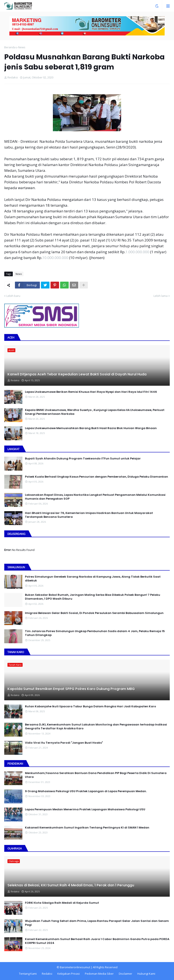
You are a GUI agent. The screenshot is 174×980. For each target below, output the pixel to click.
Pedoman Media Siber (99, 974)
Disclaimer (125, 974)
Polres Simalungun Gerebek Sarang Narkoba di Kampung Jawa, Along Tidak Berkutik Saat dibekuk (93, 579)
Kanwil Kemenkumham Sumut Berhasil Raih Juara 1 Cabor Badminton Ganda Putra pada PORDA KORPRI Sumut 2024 (97, 941)
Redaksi (47, 974)
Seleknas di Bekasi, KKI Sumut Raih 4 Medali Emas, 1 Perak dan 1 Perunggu (71, 885)
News (22, 47)
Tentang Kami (28, 974)
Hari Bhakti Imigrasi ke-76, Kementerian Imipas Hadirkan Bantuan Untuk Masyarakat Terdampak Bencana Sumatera (89, 515)
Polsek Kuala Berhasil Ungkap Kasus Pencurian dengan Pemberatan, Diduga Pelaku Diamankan (96, 477)
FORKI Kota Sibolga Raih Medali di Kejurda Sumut (62, 903)
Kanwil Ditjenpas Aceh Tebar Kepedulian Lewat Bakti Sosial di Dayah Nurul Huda (77, 374)
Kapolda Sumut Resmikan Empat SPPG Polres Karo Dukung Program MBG (71, 689)
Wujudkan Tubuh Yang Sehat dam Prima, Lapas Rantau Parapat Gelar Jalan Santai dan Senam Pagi (97, 923)
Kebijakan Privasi (69, 974)
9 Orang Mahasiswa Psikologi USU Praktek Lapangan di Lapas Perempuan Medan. (86, 791)
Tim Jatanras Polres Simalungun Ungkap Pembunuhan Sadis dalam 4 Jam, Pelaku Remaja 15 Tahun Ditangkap (95, 633)
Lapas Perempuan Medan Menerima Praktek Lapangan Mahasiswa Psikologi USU (85, 809)
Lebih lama (161, 296)
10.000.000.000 (55, 258)
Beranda (10, 47)
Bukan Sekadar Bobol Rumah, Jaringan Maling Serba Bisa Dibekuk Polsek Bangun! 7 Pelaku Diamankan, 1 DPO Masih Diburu (93, 597)
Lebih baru (13, 296)
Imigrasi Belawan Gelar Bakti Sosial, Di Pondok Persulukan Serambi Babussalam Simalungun (94, 613)
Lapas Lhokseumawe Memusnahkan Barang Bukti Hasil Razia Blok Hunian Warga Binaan (91, 428)
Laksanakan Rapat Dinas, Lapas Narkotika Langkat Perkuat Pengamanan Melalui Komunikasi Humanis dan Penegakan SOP (95, 497)
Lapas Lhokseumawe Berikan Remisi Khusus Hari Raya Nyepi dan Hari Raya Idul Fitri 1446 (91, 392)
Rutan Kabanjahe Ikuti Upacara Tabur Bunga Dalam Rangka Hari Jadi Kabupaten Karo (91, 706)
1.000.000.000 (137, 252)
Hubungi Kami (146, 974)
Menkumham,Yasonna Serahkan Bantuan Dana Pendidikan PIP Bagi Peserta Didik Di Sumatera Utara (96, 775)
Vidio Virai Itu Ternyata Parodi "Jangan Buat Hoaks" (64, 743)
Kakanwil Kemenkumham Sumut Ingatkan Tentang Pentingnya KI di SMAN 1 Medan (87, 828)
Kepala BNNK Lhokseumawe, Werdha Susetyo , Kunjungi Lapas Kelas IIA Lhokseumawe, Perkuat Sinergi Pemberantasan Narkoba (95, 412)
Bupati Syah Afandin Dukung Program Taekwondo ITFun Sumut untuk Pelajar (83, 459)
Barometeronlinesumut (75, 967)
